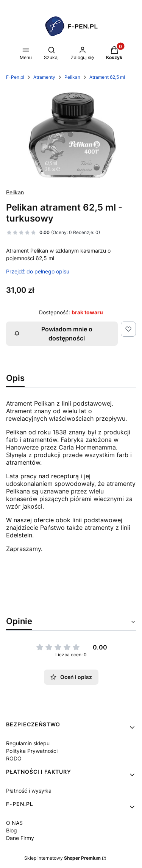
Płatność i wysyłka (29, 791)
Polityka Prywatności (32, 751)
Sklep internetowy (62, 858)
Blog (12, 830)
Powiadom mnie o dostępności (53, 334)
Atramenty (44, 77)
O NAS (14, 823)
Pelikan (72, 77)
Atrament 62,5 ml (107, 77)
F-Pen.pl (15, 77)
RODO (14, 758)
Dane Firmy (20, 838)
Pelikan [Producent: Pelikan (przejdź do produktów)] (15, 192)
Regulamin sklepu (28, 743)
